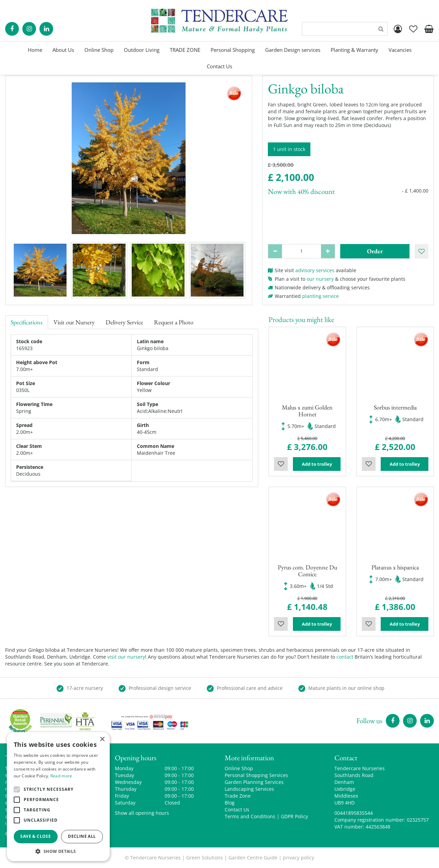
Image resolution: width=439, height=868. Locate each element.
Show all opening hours (142, 813)
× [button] (102, 739)
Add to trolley (317, 464)
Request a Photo (174, 322)
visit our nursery (126, 657)
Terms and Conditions (250, 816)
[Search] (345, 29)
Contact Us (237, 809)
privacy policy (299, 858)
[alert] (58, 797)
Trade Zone (238, 796)
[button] (58, 851)
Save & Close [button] (35, 836)
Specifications (27, 322)
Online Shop (239, 768)
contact (345, 657)
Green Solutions (205, 858)
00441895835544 (354, 813)
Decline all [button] (82, 836)
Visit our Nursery (74, 322)
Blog (230, 803)
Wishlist (281, 464)
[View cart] (429, 29)
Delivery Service (124, 322)
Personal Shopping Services (256, 775)
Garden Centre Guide (253, 858)
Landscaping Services (249, 789)
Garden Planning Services (254, 782)
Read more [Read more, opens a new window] (61, 776)
